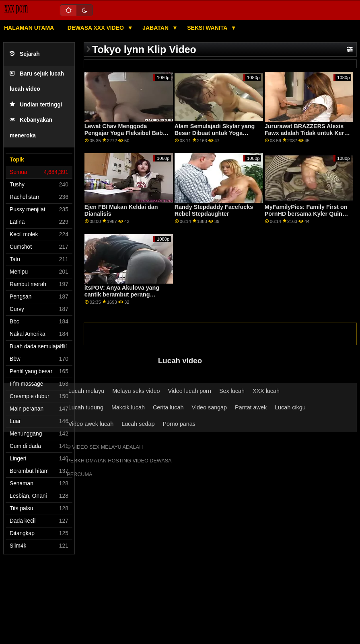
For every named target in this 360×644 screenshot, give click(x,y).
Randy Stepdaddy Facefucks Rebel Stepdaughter (214, 210)
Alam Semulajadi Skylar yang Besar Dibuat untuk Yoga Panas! (215, 133)
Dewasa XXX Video (97, 28)
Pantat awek (251, 407)
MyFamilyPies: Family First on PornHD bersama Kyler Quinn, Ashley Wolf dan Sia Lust (306, 214)
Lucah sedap (138, 424)
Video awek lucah (91, 424)
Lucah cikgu (290, 407)
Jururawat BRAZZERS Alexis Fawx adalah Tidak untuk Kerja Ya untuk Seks (307, 133)
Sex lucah (232, 391)
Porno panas (179, 424)
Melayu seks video (136, 391)
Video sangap (210, 407)
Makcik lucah (128, 407)
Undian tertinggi (36, 105)
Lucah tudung (86, 407)
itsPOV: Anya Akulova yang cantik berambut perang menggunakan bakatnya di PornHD (122, 298)
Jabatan (156, 28)
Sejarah (25, 54)
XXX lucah (266, 391)
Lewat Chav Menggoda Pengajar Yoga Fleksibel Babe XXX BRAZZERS (125, 133)
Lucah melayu (86, 391)
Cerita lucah (168, 407)
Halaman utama (29, 28)
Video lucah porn (189, 391)
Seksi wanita (208, 28)
